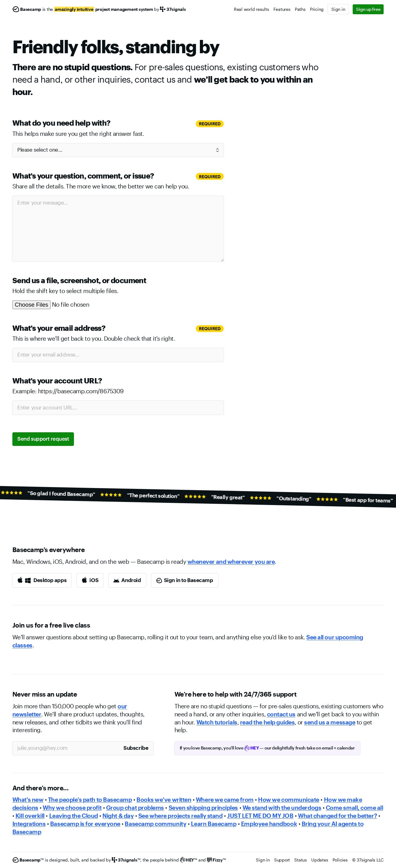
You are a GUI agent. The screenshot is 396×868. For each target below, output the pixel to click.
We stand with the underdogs (282, 808)
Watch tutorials (217, 722)
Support (282, 860)
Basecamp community (155, 824)
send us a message (330, 722)
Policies (340, 860)
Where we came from (225, 800)
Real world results (252, 9)
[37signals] (126, 860)
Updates (320, 860)
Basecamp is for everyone (85, 824)
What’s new (28, 800)
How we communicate (289, 800)
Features (282, 9)
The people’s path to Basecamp (90, 800)
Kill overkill (30, 816)
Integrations (29, 824)
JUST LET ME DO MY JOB (260, 816)
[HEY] (189, 860)
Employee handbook (269, 824)
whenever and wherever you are (231, 562)
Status (301, 860)
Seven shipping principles (203, 808)
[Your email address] (65, 748)
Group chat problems (135, 808)
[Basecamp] (27, 9)
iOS (94, 580)
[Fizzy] (216, 860)
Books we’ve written (164, 800)
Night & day (118, 816)
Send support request (43, 438)
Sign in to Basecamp (189, 580)
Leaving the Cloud (74, 816)
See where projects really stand (181, 816)
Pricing (317, 9)
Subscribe (136, 748)
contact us (281, 714)
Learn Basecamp (214, 824)
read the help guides (267, 722)
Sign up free (368, 9)
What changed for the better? (337, 816)
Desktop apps (50, 580)
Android (131, 580)
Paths (300, 9)
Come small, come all (355, 808)
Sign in (338, 9)
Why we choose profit (72, 808)
